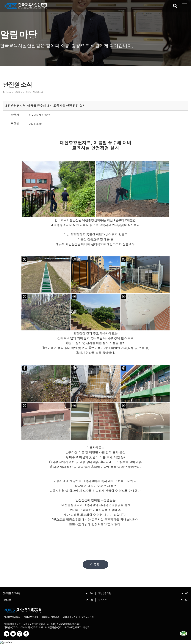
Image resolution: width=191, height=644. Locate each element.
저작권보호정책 (31, 617)
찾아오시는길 (87, 617)
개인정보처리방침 (12, 617)
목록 (96, 565)
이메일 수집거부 (70, 617)
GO (91, 593)
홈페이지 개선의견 (50, 617)
